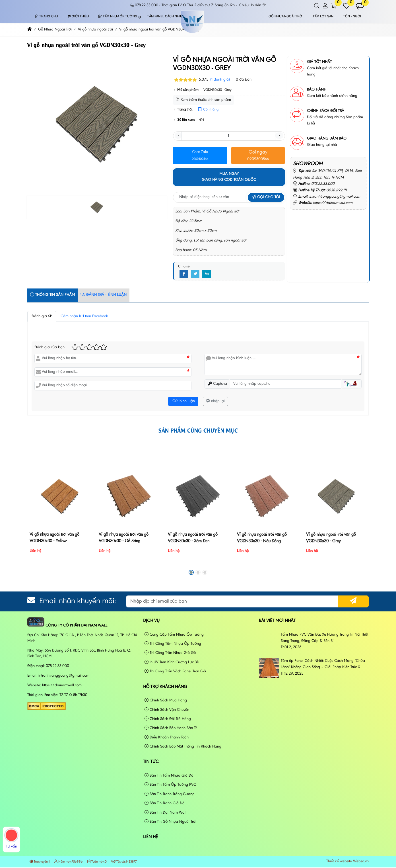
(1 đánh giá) (220, 80)
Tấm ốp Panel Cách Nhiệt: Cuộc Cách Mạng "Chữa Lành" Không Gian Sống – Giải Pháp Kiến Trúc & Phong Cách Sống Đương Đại (323, 665)
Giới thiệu (78, 17)
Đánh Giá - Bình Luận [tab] (104, 295)
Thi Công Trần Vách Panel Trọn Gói (175, 671)
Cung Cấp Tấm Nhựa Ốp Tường (174, 635)
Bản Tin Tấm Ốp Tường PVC (170, 785)
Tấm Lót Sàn (323, 17)
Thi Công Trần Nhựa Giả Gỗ (170, 653)
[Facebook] (184, 274)
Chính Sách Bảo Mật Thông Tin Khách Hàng (183, 747)
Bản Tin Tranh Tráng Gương (170, 794)
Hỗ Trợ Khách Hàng (165, 687)
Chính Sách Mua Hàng (166, 700)
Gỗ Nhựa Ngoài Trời (286, 17)
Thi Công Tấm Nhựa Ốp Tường (173, 644)
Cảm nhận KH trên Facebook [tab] (84, 316)
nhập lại (215, 401)
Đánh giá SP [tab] (42, 316)
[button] (317, 6)
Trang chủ (47, 17)
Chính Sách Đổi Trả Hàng (168, 719)
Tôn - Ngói (352, 17)
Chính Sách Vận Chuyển (167, 710)
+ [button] (279, 136)
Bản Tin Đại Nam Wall (165, 813)
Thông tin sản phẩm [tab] (52, 295)
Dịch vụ (151, 621)
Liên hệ (150, 837)
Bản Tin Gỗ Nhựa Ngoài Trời (170, 822)
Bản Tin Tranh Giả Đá (165, 803)
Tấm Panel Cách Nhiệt (166, 17)
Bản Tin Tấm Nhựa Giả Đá (169, 776)
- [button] (178, 136)
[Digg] (207, 274)
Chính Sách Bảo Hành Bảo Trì (171, 728)
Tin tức (151, 762)
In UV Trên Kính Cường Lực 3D (172, 662)
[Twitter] (195, 274)
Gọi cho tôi (266, 197)
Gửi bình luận (183, 401)
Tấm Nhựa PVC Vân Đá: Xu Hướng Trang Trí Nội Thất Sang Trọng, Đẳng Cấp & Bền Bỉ (324, 638)
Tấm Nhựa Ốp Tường (118, 17)
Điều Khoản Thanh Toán (167, 737)
